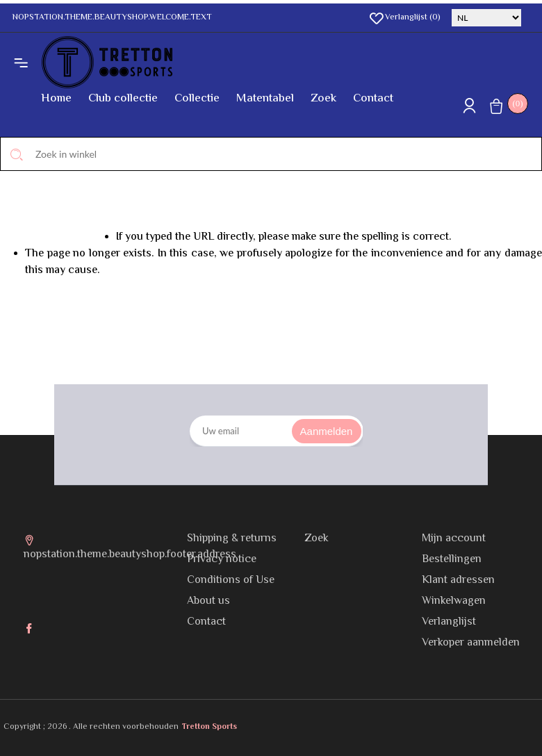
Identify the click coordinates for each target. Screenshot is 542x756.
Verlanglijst (449, 622)
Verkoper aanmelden (471, 643)
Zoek (323, 99)
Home (56, 99)
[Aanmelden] (277, 431)
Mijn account (454, 539)
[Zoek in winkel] (271, 154)
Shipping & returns (232, 539)
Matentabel (265, 99)
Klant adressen (458, 581)
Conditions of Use (231, 581)
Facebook (31, 630)
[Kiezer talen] (486, 18)
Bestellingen (452, 560)
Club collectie (123, 99)
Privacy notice (222, 560)
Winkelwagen (454, 601)
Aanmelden (327, 431)
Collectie (197, 99)
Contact (373, 99)
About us (208, 601)
